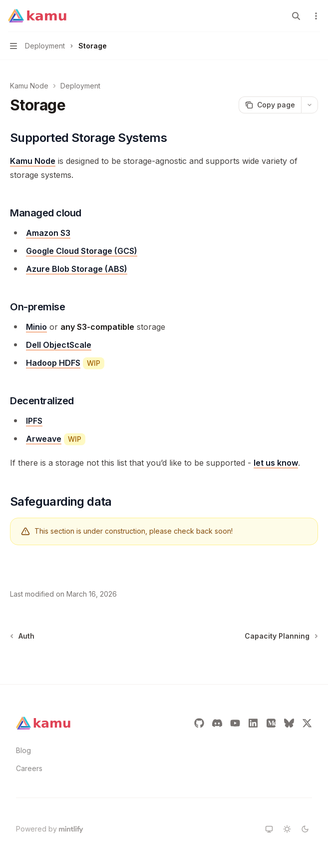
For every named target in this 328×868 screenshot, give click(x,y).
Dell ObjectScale (59, 345)
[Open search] (296, 16)
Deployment (80, 86)
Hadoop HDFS (53, 363)
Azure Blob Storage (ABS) (77, 269)
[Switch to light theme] (287, 829)
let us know (276, 463)
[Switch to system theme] (269, 829)
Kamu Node (29, 86)
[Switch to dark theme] (305, 829)
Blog (23, 750)
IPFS (34, 421)
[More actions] (315, 16)
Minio (36, 327)
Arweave (44, 439)
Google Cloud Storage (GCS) (82, 251)
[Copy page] (270, 105)
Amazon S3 (48, 233)
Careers (29, 768)
